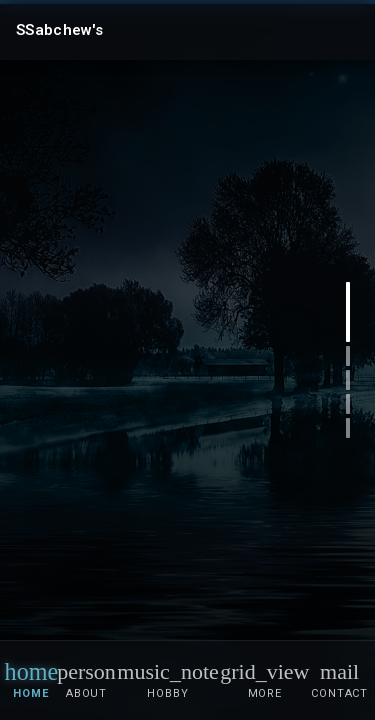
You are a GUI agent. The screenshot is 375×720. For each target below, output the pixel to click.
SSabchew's (59, 30)
